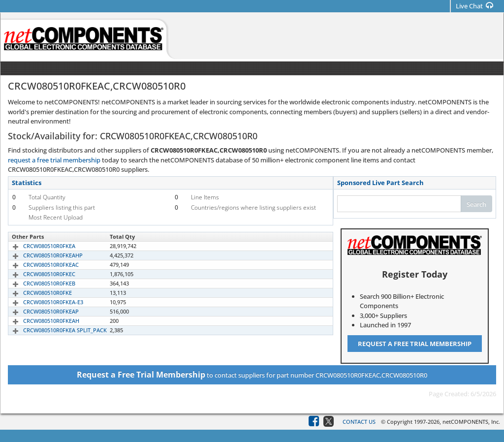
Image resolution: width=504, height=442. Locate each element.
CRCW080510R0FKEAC (40, 265)
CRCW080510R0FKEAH (40, 321)
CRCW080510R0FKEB (38, 283)
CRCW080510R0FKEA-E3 (42, 302)
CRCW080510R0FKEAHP (42, 255)
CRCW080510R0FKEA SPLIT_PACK (54, 330)
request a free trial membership (54, 160)
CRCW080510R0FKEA (38, 246)
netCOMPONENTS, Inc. (471, 422)
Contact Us (359, 422)
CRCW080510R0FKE (36, 293)
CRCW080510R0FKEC (38, 274)
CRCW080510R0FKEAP (40, 311)
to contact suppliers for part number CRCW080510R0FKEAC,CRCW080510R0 (252, 375)
